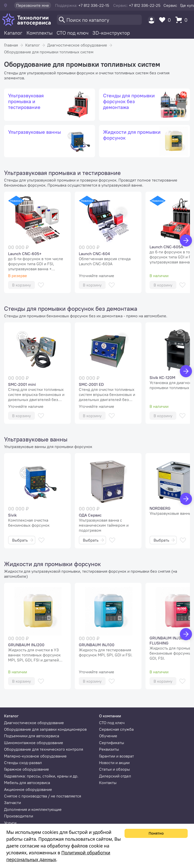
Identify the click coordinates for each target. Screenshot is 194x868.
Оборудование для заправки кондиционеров (45, 729)
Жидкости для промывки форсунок (52, 564)
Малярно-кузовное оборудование (35, 756)
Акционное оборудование (28, 789)
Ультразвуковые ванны (36, 439)
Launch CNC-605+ (25, 254)
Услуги (10, 823)
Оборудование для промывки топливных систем (49, 52)
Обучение (108, 736)
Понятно (156, 833)
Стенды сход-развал (23, 763)
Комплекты (40, 33)
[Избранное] (166, 20)
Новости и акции (114, 763)
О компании (110, 716)
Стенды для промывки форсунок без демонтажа (71, 308)
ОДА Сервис (90, 515)
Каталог (13, 33)
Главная (11, 45)
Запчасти (13, 803)
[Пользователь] (151, 20)
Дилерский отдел (115, 776)
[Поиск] (99, 20)
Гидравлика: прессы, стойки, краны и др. (41, 776)
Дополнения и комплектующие (33, 809)
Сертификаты (112, 743)
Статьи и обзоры (114, 769)
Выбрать (23, 540)
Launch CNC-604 (94, 254)
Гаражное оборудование (27, 769)
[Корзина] (183, 20)
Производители (19, 816)
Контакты (108, 783)
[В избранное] (41, 285)
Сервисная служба (116, 729)
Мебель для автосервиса (27, 783)
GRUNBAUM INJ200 (26, 645)
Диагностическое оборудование (77, 45)
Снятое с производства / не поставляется (43, 796)
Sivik (12, 515)
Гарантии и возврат (116, 756)
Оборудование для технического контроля (44, 749)
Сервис (170, 5)
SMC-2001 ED (91, 384)
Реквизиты (109, 749)
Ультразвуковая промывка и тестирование (62, 173)
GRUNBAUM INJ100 (97, 645)
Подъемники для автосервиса (32, 736)
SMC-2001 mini (22, 384)
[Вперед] (186, 240)
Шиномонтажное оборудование (34, 743)
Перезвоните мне (33, 5)
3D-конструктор (111, 33)
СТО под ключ (72, 33)
